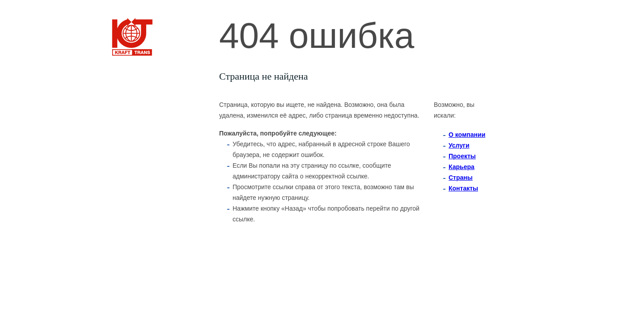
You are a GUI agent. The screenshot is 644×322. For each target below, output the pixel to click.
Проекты (462, 156)
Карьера (462, 167)
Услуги (459, 145)
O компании (467, 135)
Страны (461, 178)
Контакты (463, 188)
